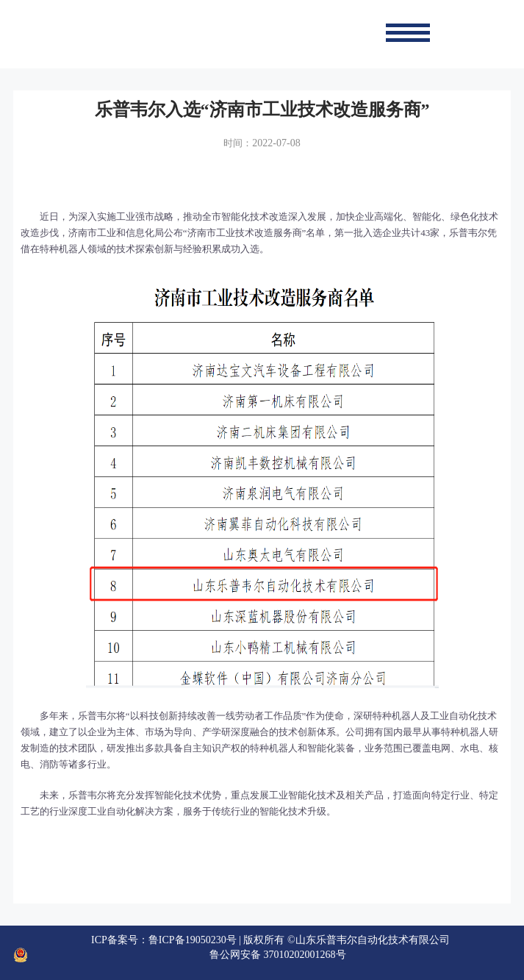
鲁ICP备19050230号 (193, 940)
